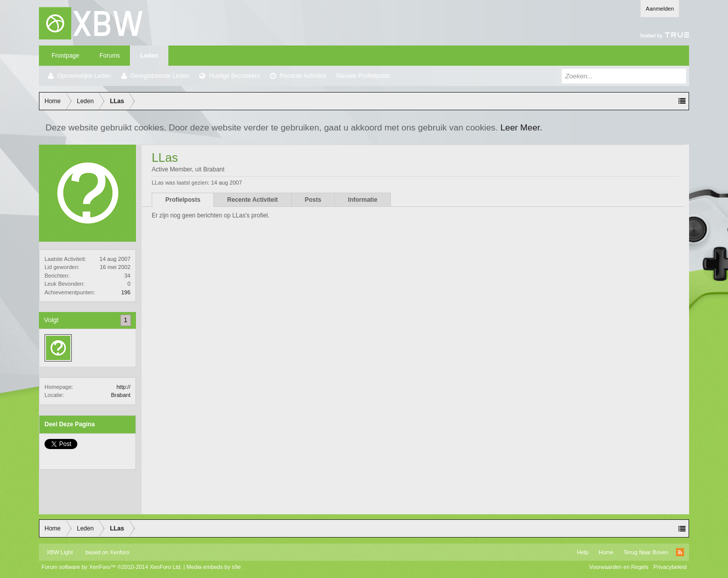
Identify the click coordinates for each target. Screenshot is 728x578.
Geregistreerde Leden (160, 76)
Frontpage (65, 56)
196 (126, 292)
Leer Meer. (521, 127)
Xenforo (120, 552)
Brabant (121, 395)
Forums (110, 56)
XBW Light (60, 552)
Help (583, 552)
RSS (680, 552)
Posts (313, 200)
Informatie (362, 200)
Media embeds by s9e (214, 567)
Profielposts (183, 200)
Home (606, 552)
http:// (123, 387)
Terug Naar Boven (646, 552)
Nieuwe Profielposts (363, 76)
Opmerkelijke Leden (84, 76)
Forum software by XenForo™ (112, 567)
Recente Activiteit (303, 76)
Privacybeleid (670, 567)
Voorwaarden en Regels (619, 567)
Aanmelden (660, 9)
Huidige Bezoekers (234, 76)
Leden (149, 56)
